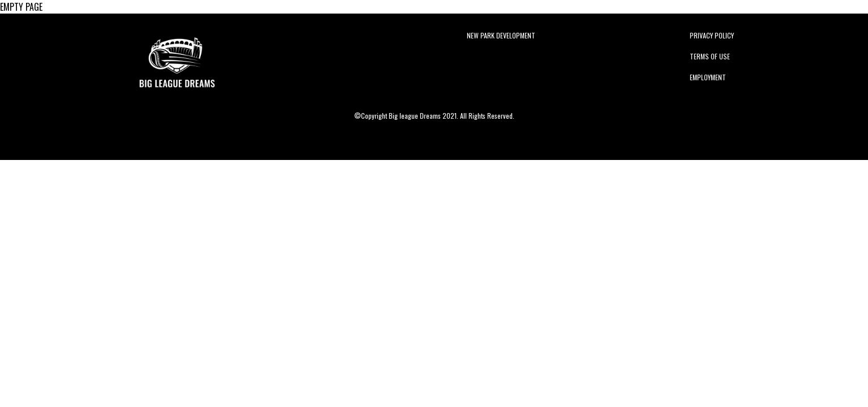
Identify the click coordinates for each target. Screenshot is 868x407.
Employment (708, 77)
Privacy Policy (712, 35)
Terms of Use (710, 56)
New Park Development (501, 35)
